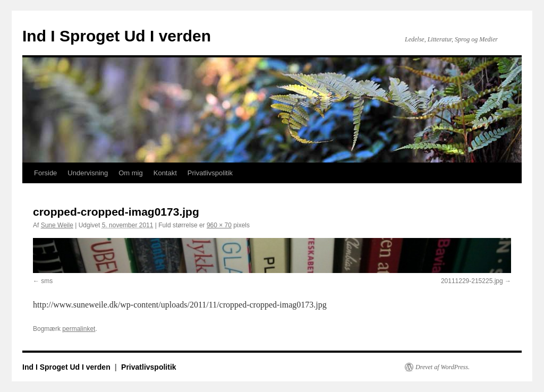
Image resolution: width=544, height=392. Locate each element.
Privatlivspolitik (210, 173)
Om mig (131, 173)
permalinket (79, 329)
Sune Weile (57, 225)
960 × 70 (219, 225)
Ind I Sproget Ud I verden (117, 36)
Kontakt (165, 173)
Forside (45, 173)
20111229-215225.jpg (472, 281)
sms (47, 281)
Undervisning (88, 173)
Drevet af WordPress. (443, 367)
